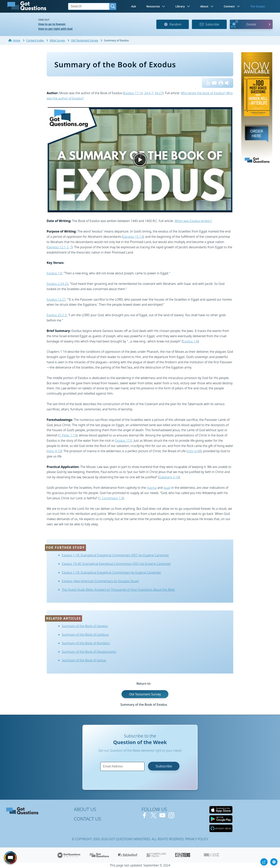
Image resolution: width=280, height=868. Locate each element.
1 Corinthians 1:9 (111, 498)
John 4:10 (54, 451)
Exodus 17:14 (133, 93)
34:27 (158, 93)
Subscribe (209, 24)
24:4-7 (149, 93)
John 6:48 (194, 451)
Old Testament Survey (145, 694)
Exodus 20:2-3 (57, 315)
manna (152, 488)
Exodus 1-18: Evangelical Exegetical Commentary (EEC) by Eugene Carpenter (115, 555)
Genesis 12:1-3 (58, 247)
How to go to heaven (52, 24)
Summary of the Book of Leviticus (85, 635)
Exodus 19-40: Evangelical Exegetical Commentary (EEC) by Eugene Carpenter (116, 564)
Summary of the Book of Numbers (86, 643)
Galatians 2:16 (169, 477)
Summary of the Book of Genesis (85, 626)
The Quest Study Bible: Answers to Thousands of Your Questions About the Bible (118, 590)
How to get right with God (55, 29)
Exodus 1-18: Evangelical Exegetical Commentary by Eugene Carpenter (112, 572)
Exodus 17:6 (123, 441)
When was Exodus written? (193, 221)
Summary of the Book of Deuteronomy (89, 652)
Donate (251, 24)
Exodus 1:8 (54, 273)
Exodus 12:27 (56, 299)
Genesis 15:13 (133, 237)
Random (173, 24)
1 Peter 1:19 (68, 435)
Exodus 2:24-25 (58, 284)
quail (167, 488)
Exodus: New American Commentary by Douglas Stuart (100, 581)
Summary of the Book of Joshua (84, 660)
